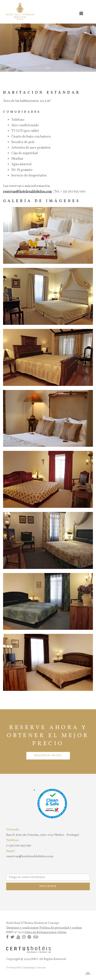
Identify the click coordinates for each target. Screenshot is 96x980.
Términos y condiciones (22, 928)
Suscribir (48, 886)
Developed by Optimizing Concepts (26, 968)
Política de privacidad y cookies (61, 928)
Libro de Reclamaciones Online (46, 932)
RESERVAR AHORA (48, 756)
